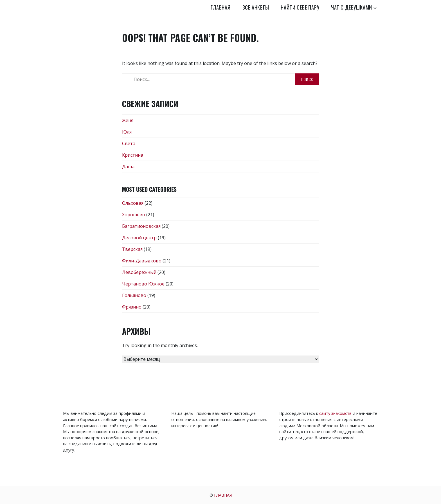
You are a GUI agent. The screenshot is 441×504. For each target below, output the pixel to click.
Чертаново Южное (143, 284)
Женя (128, 120)
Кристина (133, 155)
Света (129, 143)
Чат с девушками (352, 7)
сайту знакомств (335, 413)
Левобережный (139, 272)
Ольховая (133, 203)
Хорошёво (134, 215)
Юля (127, 132)
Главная (221, 7)
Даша (128, 166)
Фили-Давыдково (142, 261)
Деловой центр (139, 238)
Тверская (132, 249)
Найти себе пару (300, 7)
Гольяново (134, 295)
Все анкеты (256, 7)
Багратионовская (141, 226)
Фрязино (132, 307)
